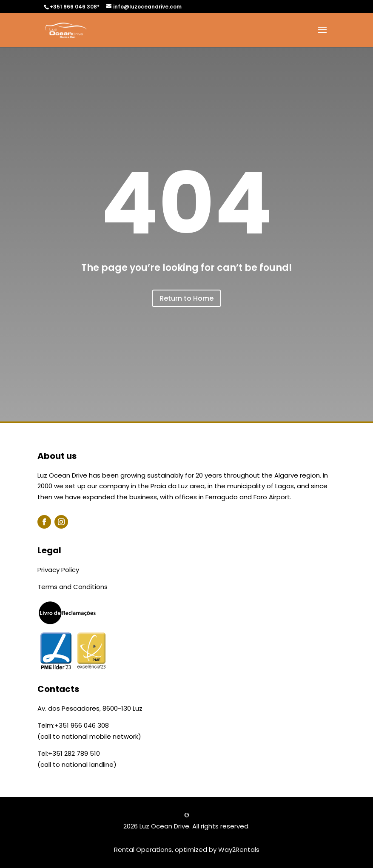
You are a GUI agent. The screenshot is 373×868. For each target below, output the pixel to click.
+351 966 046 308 (82, 725)
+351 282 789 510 (74, 753)
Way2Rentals (239, 850)
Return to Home (186, 298)
